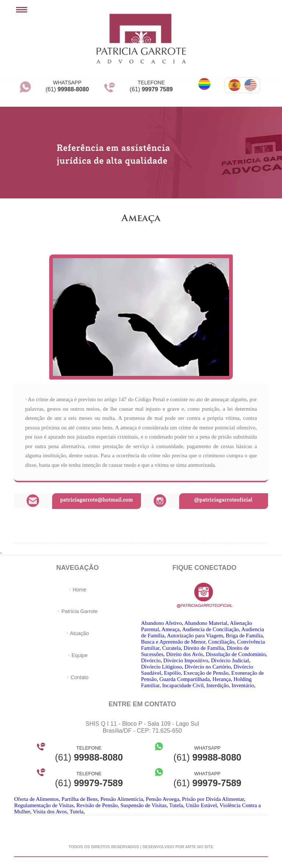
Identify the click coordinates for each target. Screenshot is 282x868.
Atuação (77, 633)
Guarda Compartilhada (185, 679)
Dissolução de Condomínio (236, 654)
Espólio (172, 673)
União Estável (201, 805)
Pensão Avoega (162, 799)
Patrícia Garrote (77, 611)
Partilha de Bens (80, 799)
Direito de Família (204, 648)
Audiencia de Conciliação (211, 629)
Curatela (172, 648)
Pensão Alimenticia (122, 799)
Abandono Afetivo (161, 623)
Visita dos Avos (50, 812)
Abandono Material (206, 623)
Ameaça (171, 629)
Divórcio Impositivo (186, 660)
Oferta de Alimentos (36, 799)
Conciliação (221, 642)
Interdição (218, 685)
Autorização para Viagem (195, 636)
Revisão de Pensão (97, 805)
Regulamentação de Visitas (44, 805)
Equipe (77, 655)
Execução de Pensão (206, 673)
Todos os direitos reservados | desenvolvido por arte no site (141, 847)
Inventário (243, 685)
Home (77, 590)
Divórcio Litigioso (161, 667)
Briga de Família (244, 636)
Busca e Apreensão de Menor (173, 642)
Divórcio (151, 660)
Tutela (176, 805)
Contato (77, 677)
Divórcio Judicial (230, 660)
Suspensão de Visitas (144, 805)
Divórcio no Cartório (208, 667)
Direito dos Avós (185, 654)
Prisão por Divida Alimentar (213, 799)
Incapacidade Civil (183, 685)
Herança (222, 679)
